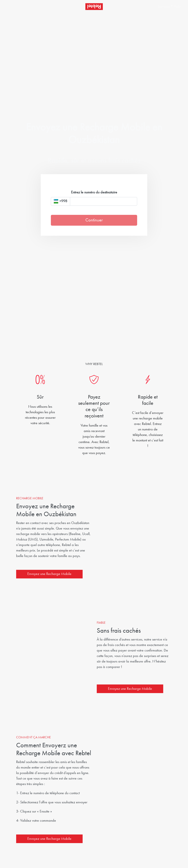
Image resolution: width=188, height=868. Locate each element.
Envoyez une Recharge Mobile (49, 574)
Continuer (94, 220)
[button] (162, 7)
